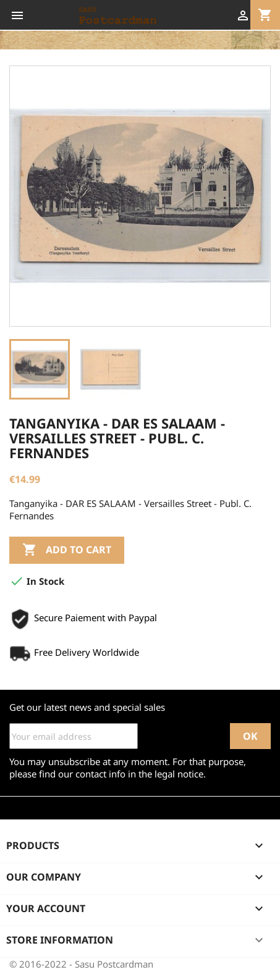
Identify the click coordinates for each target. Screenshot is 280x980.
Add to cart (67, 550)
